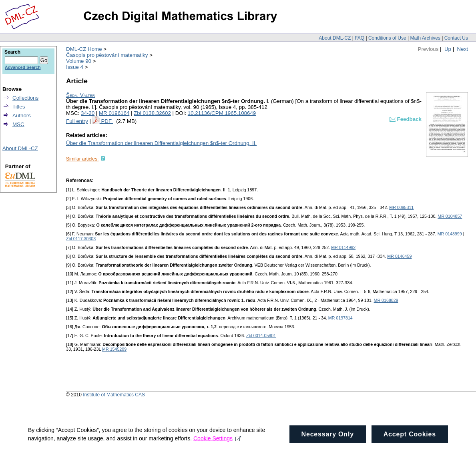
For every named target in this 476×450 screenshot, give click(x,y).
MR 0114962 (343, 247)
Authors (22, 116)
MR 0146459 (399, 256)
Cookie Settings (217, 444)
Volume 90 (79, 61)
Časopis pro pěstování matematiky (107, 55)
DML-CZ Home (84, 49)
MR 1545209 (114, 349)
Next (463, 49)
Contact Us (456, 38)
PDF (107, 121)
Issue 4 (75, 67)
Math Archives (425, 38)
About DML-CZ (335, 38)
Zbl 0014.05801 (261, 335)
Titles (19, 107)
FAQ (360, 38)
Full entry (77, 121)
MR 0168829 (386, 300)
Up (448, 49)
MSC (18, 124)
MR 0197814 (340, 318)
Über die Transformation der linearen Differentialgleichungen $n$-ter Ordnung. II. (161, 143)
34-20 (88, 113)
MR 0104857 (450, 216)
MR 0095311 (401, 207)
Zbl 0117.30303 (81, 239)
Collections (25, 98)
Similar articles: (82, 159)
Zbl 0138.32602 (152, 113)
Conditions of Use (387, 38)
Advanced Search (23, 67)
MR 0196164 (114, 113)
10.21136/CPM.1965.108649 (222, 113)
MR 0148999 (450, 234)
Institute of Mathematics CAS (114, 395)
